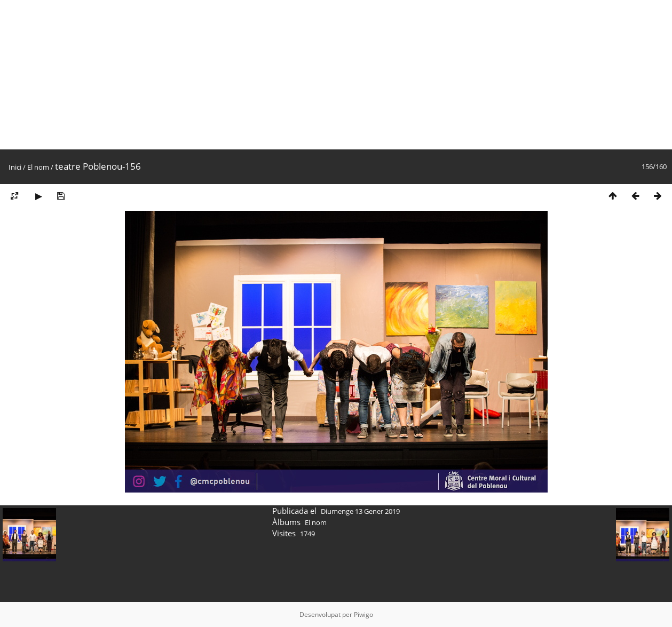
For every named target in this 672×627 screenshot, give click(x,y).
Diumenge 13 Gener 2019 (360, 511)
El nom (38, 167)
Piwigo (363, 614)
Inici (15, 167)
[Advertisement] (320, 75)
